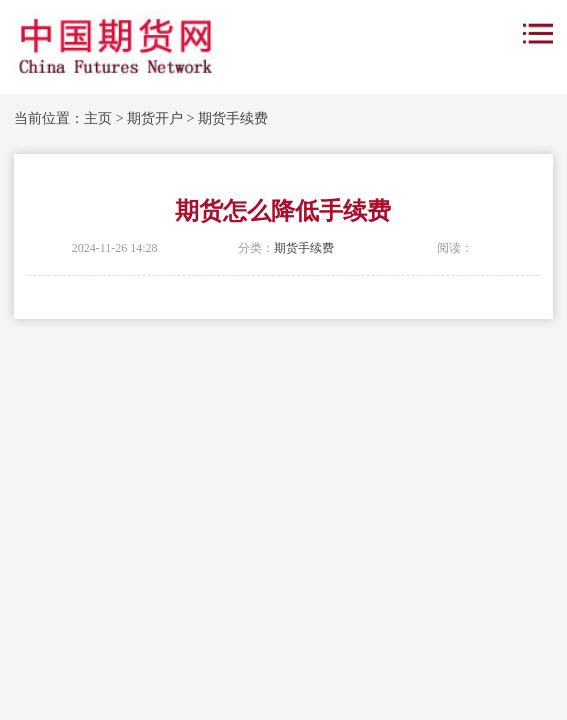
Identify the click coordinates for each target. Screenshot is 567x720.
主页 (98, 118)
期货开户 (155, 118)
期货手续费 (233, 118)
